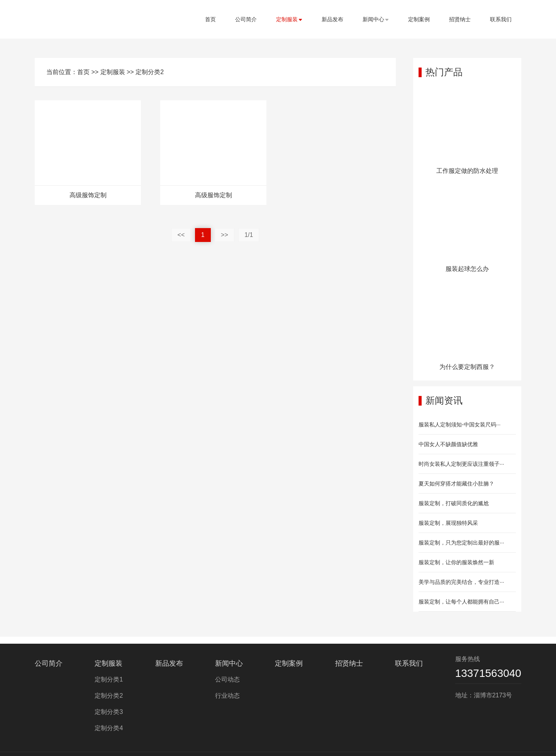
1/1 (249, 235)
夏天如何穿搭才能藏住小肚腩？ (456, 484)
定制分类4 (109, 728)
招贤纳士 (460, 19)
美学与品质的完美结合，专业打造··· (461, 582)
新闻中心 (376, 19)
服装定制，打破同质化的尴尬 (454, 503)
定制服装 (289, 19)
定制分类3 (109, 712)
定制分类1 (109, 679)
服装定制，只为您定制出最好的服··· (461, 543)
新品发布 (332, 19)
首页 (210, 19)
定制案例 (419, 19)
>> (225, 235)
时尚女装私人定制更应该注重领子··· (461, 464)
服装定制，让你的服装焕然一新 (456, 562)
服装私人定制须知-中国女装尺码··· (459, 425)
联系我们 (501, 19)
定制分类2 (150, 72)
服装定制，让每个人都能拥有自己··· (461, 602)
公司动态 (227, 679)
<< (181, 235)
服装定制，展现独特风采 (448, 523)
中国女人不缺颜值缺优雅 (448, 444)
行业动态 (227, 696)
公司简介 (246, 19)
